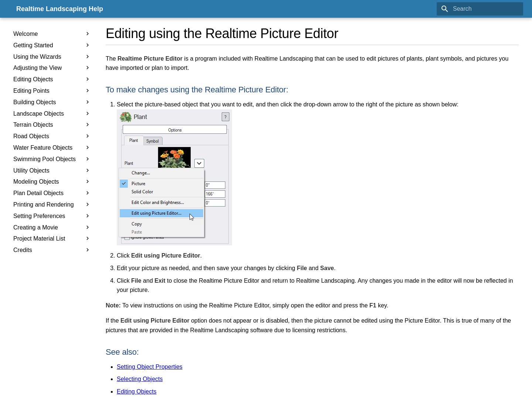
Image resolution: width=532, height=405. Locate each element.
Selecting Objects (140, 379)
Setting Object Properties (150, 367)
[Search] (480, 9)
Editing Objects (137, 392)
